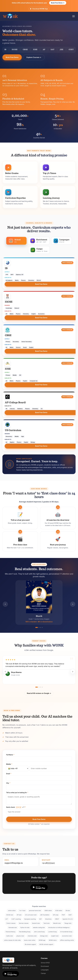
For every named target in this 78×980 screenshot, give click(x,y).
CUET (71, 50)
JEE (61, 50)
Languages (45, 970)
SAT (53, 50)
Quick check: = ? (16, 807)
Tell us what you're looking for (17, 793)
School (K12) (45, 963)
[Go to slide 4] (42, 627)
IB (5, 50)
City (8, 783)
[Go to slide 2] (39, 627)
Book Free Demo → (58, 3)
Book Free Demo (12, 57)
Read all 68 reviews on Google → (39, 693)
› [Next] (73, 604)
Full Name (10, 755)
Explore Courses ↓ (34, 57)
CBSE (25, 50)
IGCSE (15, 50)
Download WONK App (39, 9)
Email (9, 774)
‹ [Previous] (5, 604)
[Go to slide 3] (41, 627)
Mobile (9, 764)
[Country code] (17, 769)
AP (44, 50)
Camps (43, 973)
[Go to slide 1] (37, 627)
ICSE (35, 50)
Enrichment (45, 966)
